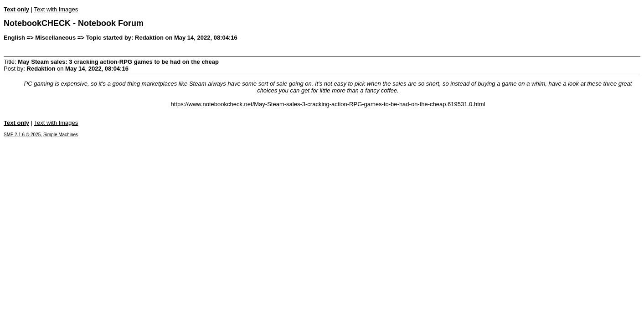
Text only (16, 9)
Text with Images (56, 9)
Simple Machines (61, 135)
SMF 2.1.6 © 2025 (22, 135)
